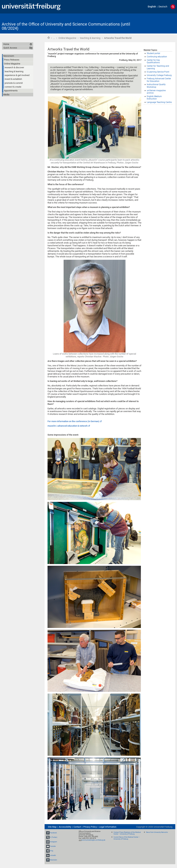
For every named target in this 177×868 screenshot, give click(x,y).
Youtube (53, 846)
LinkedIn (53, 855)
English (152, 7)
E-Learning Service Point (158, 72)
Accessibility (65, 827)
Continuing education (157, 57)
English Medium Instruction (154, 98)
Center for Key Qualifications (153, 61)
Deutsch (163, 7)
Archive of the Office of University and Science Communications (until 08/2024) (66, 26)
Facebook (53, 833)
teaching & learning (90, 38)
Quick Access (10, 48)
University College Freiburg (159, 75)
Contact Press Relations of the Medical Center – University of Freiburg (127, 833)
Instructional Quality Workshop (156, 86)
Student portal (153, 53)
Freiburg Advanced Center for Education (159, 80)
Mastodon (53, 860)
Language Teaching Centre (159, 102)
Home (49, 38)
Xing (52, 851)
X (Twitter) (54, 837)
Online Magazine (67, 38)
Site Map (52, 827)
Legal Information (108, 827)
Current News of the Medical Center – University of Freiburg (127, 838)
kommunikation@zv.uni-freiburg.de (93, 840)
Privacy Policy (90, 827)
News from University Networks (157, 832)
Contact (77, 827)
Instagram (53, 842)
